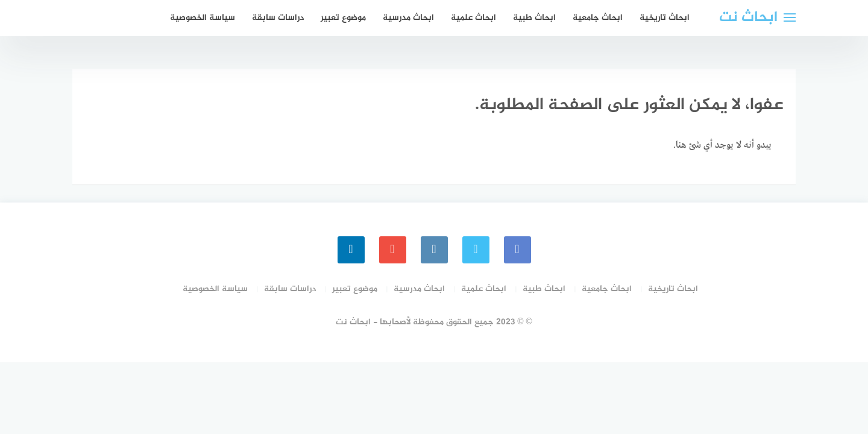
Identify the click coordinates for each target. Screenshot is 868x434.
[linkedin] (351, 250)
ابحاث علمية (473, 18)
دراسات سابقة (278, 18)
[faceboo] (517, 250)
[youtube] (393, 250)
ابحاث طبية (534, 18)
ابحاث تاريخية (665, 18)
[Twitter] (476, 250)
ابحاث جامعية (598, 18)
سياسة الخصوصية (203, 18)
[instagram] (434, 250)
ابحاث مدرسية (408, 18)
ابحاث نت (748, 18)
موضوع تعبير (343, 18)
